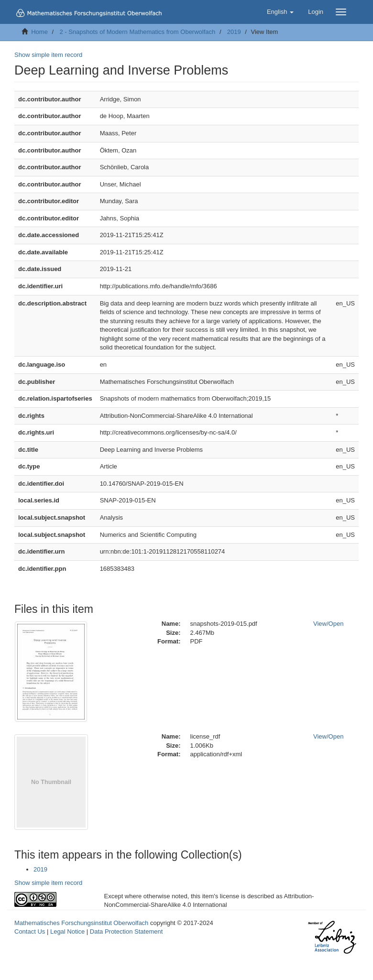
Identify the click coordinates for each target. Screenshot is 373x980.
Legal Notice (67, 931)
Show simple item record (48, 55)
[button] (280, 12)
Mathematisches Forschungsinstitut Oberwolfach (81, 923)
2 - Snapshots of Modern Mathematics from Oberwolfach (137, 32)
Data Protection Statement (126, 931)
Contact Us (30, 931)
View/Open (328, 624)
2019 (234, 32)
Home (39, 32)
